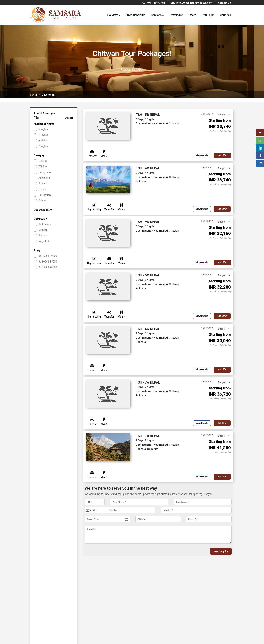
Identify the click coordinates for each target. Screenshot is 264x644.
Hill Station (45, 195)
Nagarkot (44, 241)
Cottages (225, 15)
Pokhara (43, 236)
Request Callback (132, 70)
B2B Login (208, 15)
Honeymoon (45, 172)
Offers (192, 15)
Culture (42, 201)
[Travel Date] (107, 519)
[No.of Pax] (209, 519)
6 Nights (43, 140)
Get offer (222, 155)
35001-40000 (48, 267)
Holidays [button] (113, 15)
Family (42, 189)
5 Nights (43, 135)
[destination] (158, 519)
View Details (202, 155)
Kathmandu (45, 224)
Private (42, 184)
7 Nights (43, 146)
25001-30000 (48, 256)
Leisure (42, 161)
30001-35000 (48, 262)
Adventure (44, 178)
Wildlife (43, 166)
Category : (208, 114)
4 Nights (43, 129)
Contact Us (224, 3)
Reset (69, 118)
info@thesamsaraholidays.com (194, 3)
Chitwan (43, 230)
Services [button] (156, 15)
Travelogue (176, 15)
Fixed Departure (136, 15)
